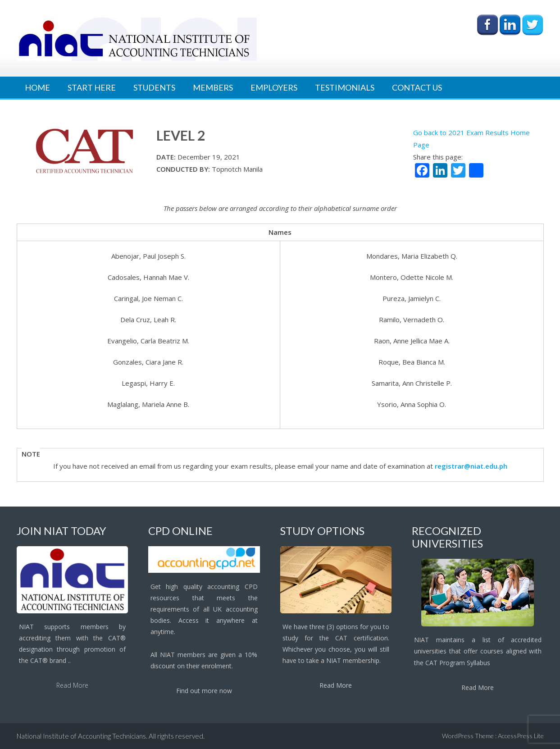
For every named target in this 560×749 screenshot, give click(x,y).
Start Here (92, 87)
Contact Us (417, 87)
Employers (274, 87)
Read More (72, 685)
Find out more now (204, 691)
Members (213, 87)
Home (37, 87)
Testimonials (345, 87)
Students (154, 87)
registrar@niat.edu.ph (471, 466)
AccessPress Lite (521, 736)
